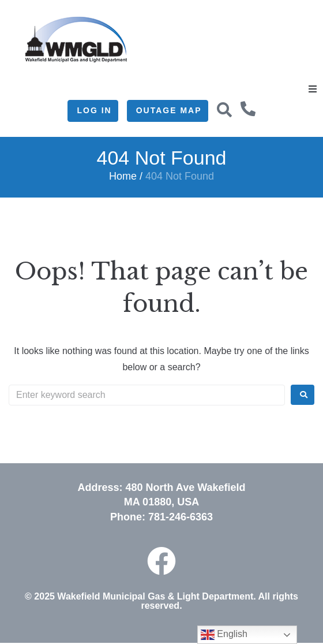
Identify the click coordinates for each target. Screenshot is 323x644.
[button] (313, 89)
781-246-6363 (181, 517)
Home (123, 176)
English (224, 635)
